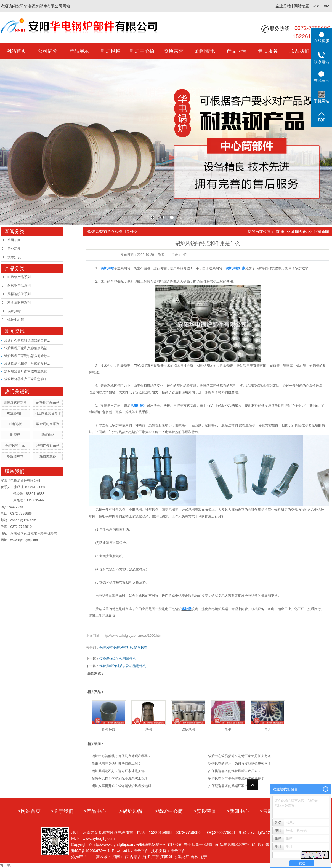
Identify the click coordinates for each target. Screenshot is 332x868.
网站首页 (16, 51)
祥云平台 (141, 851)
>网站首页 (29, 811)
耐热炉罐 (109, 730)
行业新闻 (14, 249)
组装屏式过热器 (15, 402)
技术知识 (14, 257)
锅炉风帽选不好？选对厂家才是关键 (118, 771)
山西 (125, 857)
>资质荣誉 (205, 811)
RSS (316, 6)
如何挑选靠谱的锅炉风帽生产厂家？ (235, 771)
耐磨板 (15, 435)
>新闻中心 (238, 811)
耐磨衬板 (15, 424)
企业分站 (283, 6)
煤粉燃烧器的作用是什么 (118, 659)
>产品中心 (95, 811)
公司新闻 (14, 240)
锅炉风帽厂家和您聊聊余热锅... (27, 348)
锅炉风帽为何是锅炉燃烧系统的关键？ (236, 778)
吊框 (228, 730)
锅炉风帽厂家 (15, 445)
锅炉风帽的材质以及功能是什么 (123, 666)
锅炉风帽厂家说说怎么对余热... (27, 356)
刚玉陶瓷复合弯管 (48, 413)
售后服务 (268, 51)
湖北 (173, 857)
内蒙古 (136, 857)
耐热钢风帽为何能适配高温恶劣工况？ (120, 778)
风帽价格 (48, 435)
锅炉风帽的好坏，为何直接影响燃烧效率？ (240, 764)
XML (328, 6)
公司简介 (48, 51)
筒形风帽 (141, 647)
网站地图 (302, 6)
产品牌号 (237, 51)
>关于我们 (62, 811)
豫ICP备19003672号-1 (91, 851)
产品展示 (79, 51)
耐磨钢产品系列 (19, 286)
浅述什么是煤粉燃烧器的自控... (27, 340)
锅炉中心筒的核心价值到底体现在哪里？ (121, 756)
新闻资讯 (205, 51)
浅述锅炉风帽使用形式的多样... (27, 364)
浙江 (146, 857)
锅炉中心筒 (142, 51)
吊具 (268, 730)
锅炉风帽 (111, 51)
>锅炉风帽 (131, 811)
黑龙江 (184, 857)
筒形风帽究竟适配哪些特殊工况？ (116, 764)
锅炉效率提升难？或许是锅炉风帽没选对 (121, 786)
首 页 (280, 232)
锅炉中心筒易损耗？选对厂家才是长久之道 (240, 756)
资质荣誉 (174, 51)
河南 (116, 857)
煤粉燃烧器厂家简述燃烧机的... (27, 371)
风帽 (148, 730)
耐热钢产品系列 (19, 277)
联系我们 (299, 51)
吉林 (194, 857)
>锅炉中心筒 (169, 811)
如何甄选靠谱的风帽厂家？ (228, 786)
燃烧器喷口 (15, 413)
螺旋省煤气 (15, 456)
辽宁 (203, 857)
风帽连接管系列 (19, 294)
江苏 (164, 857)
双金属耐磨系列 (19, 303)
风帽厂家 (211, 845)
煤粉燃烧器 (48, 456)
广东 (155, 857)
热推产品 (79, 857)
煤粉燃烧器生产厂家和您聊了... (27, 379)
